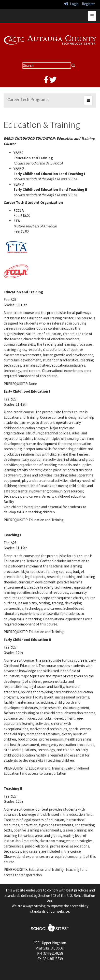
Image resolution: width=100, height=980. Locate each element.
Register (88, 4)
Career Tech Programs (28, 99)
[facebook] (46, 81)
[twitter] (53, 81)
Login (71, 4)
